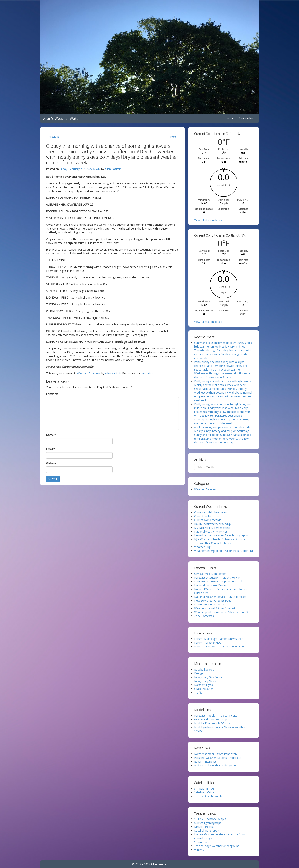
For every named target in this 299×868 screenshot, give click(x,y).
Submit (53, 479)
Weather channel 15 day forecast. (215, 608)
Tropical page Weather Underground (217, 846)
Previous (54, 137)
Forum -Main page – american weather (218, 639)
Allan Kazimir (113, 169)
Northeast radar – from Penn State (216, 754)
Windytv (199, 850)
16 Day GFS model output (210, 819)
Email (51, 449)
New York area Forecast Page (213, 601)
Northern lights (203, 685)
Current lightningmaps (208, 823)
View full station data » (208, 220)
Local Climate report (207, 830)
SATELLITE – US (204, 788)
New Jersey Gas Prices (208, 677)
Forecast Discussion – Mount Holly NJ (218, 578)
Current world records (208, 520)
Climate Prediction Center (210, 574)
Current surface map (207, 516)
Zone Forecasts (204, 616)
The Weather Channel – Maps (213, 543)
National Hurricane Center (210, 585)
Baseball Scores (204, 669)
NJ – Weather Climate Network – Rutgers (220, 539)
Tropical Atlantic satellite (209, 796)
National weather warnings (211, 531)
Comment (52, 394)
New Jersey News (205, 681)
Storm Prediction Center (209, 604)
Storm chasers (203, 842)
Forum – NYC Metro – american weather (219, 646)
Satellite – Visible (204, 792)
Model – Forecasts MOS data (212, 723)
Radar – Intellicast (205, 762)
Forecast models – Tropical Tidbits (216, 716)
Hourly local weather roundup (212, 524)
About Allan (246, 118)
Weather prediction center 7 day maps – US (221, 612)
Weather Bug (202, 547)
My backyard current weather (212, 528)
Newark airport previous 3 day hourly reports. (222, 535)
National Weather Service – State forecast (220, 597)
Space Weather (204, 689)
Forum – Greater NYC (208, 643)
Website (51, 463)
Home (229, 118)
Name (51, 435)
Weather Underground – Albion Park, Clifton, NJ (223, 551)
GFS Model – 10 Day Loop (211, 719)
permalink (147, 373)
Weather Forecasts (89, 373)
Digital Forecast (204, 827)
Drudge (199, 673)
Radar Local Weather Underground (216, 765)
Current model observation (211, 512)
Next (173, 137)
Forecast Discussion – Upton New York (219, 581)
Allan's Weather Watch (62, 118)
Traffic (198, 693)
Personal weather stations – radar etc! (218, 758)
